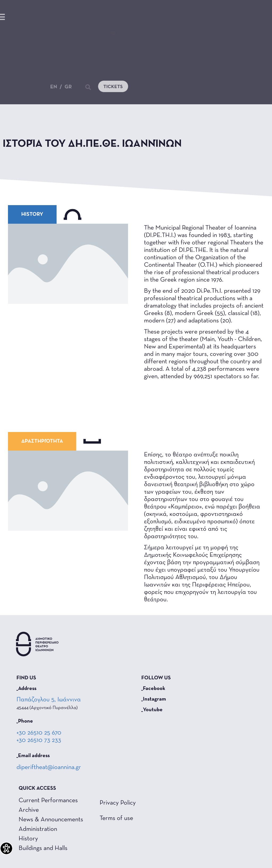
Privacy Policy (118, 803)
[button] (114, 33)
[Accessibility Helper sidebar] (6, 848)
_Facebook (153, 689)
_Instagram (154, 699)
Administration (38, 829)
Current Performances (48, 801)
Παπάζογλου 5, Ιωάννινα (49, 700)
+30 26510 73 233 (39, 740)
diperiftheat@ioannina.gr (49, 767)
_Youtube (152, 710)
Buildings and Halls (43, 848)
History (28, 839)
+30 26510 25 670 (39, 733)
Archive (29, 810)
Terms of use (116, 818)
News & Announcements (51, 820)
